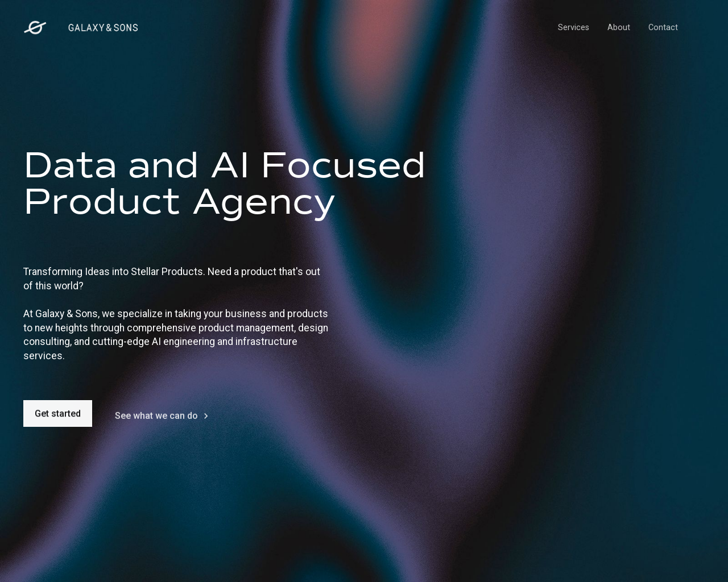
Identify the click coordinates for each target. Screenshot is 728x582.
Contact (663, 28)
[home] (81, 28)
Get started (58, 416)
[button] (696, 28)
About (619, 28)
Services (574, 28)
